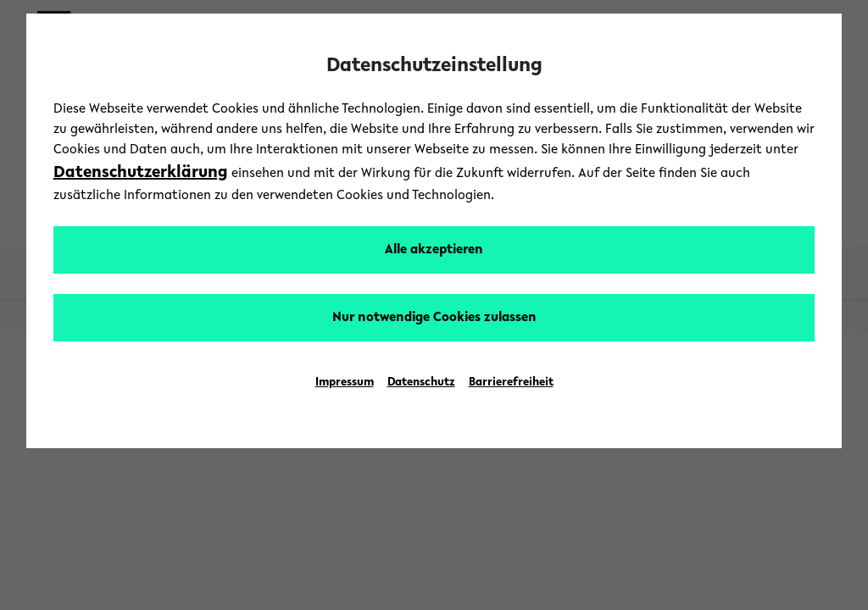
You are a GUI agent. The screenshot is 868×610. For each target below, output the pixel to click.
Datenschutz (421, 383)
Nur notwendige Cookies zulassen (434, 318)
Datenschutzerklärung (141, 173)
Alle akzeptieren (434, 250)
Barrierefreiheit (511, 383)
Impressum (345, 383)
